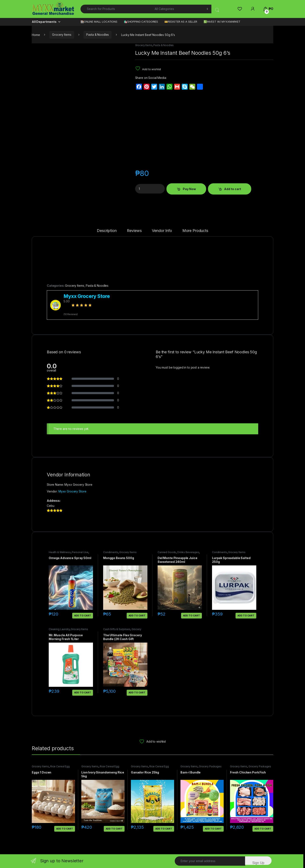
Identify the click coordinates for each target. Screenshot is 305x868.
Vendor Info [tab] (162, 231)
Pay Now (189, 189)
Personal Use (80, 552)
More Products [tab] (195, 231)
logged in (180, 367)
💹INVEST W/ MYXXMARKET (222, 22)
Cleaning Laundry (59, 629)
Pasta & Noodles (98, 35)
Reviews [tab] (134, 231)
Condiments (111, 552)
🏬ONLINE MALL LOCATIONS (99, 22)
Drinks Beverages (188, 552)
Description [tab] (107, 231)
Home (36, 35)
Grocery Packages (210, 766)
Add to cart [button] (83, 616)
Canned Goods (167, 552)
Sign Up (258, 863)
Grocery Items (62, 35)
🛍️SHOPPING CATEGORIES (141, 22)
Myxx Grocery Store (72, 491)
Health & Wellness (60, 552)
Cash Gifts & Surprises (117, 629)
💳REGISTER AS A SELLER (181, 22)
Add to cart (233, 189)
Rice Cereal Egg (60, 766)
